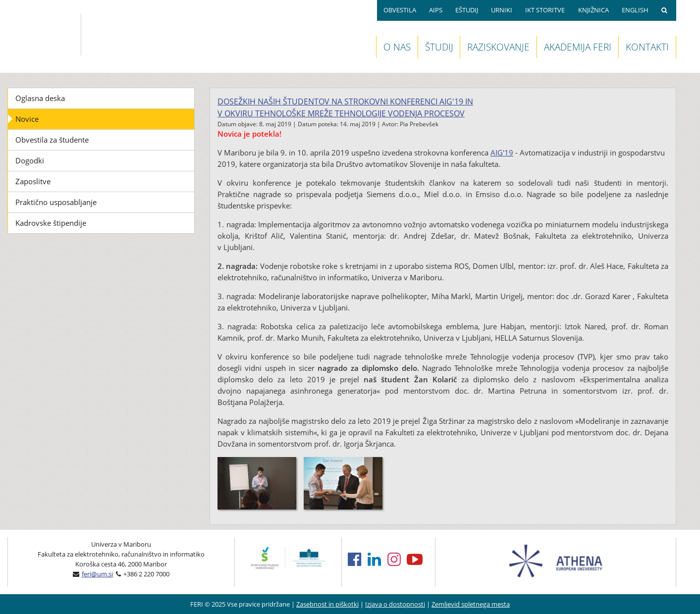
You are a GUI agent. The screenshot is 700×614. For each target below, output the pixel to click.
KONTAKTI (647, 47)
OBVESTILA (400, 10)
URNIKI (502, 10)
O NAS (397, 47)
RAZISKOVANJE (498, 47)
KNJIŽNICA (593, 10)
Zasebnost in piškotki (327, 604)
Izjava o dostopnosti (395, 604)
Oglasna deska (40, 98)
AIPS (436, 10)
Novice (27, 119)
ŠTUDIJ (439, 47)
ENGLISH (635, 10)
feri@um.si (97, 574)
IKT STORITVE (545, 10)
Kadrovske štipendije (51, 223)
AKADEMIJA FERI (578, 47)
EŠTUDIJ (467, 10)
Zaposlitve (33, 181)
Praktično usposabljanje (56, 202)
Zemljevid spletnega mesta (471, 604)
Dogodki (30, 160)
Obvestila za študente (52, 140)
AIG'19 (502, 153)
